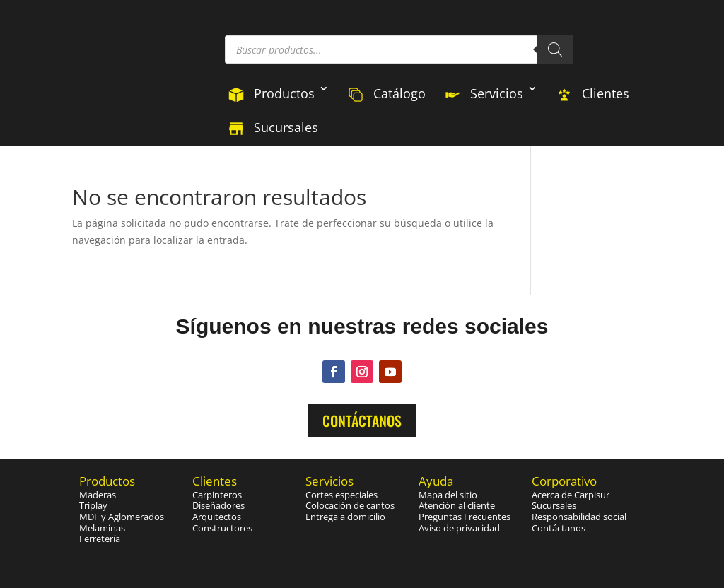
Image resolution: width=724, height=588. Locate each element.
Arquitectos (217, 517)
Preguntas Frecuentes (465, 517)
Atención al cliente (457, 505)
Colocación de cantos (350, 505)
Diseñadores (218, 505)
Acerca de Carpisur (571, 495)
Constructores (222, 528)
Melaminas (102, 528)
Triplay (93, 505)
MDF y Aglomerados (122, 517)
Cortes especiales (341, 495)
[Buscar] (555, 49)
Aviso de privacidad (459, 528)
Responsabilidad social (579, 517)
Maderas (98, 495)
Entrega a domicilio (345, 517)
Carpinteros (217, 495)
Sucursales (554, 505)
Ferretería (100, 539)
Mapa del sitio (448, 495)
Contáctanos (362, 421)
